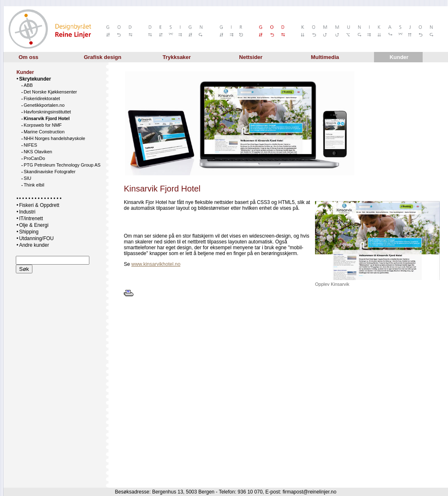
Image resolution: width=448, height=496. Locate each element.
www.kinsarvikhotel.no (156, 264)
